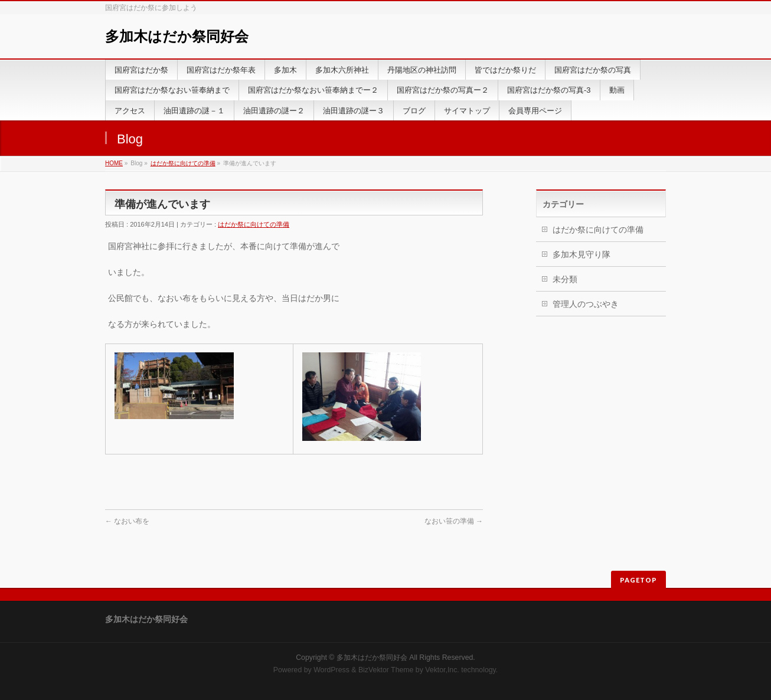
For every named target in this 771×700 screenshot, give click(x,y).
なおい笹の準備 (454, 521)
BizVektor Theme (386, 670)
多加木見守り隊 (581, 254)
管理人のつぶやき (586, 304)
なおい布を (127, 521)
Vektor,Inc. (442, 670)
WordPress (331, 670)
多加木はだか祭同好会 (177, 36)
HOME (114, 163)
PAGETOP (638, 580)
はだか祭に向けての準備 (183, 163)
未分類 (565, 279)
